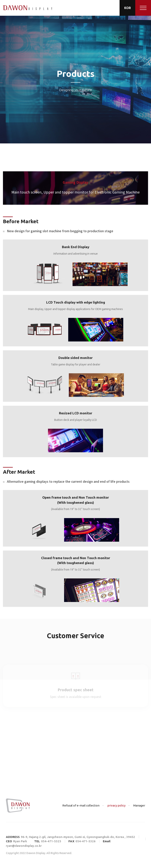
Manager (139, 805)
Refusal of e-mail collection (81, 805)
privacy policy (116, 805)
